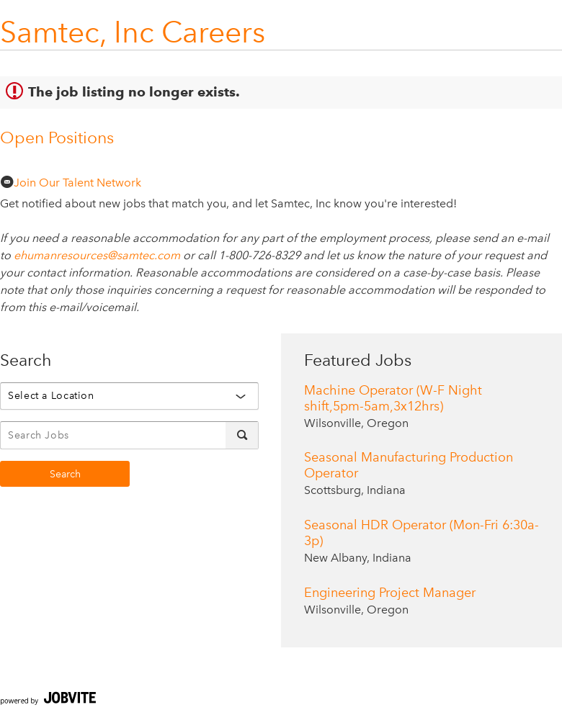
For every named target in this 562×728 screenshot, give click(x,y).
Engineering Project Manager (390, 593)
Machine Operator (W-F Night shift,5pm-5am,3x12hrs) (393, 398)
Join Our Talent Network (71, 182)
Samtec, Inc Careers (133, 32)
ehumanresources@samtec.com (97, 255)
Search (65, 474)
